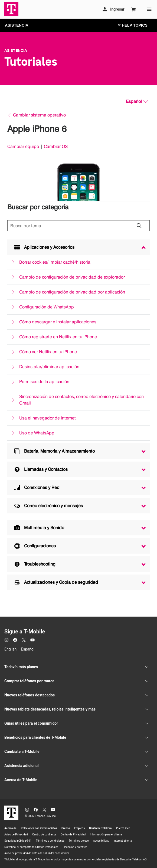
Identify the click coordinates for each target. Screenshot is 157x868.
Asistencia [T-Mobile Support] (16, 50)
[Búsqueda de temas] (78, 226)
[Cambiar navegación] (137, 25)
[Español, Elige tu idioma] (137, 102)
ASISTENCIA (17, 25)
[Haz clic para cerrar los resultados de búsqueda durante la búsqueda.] (139, 226)
